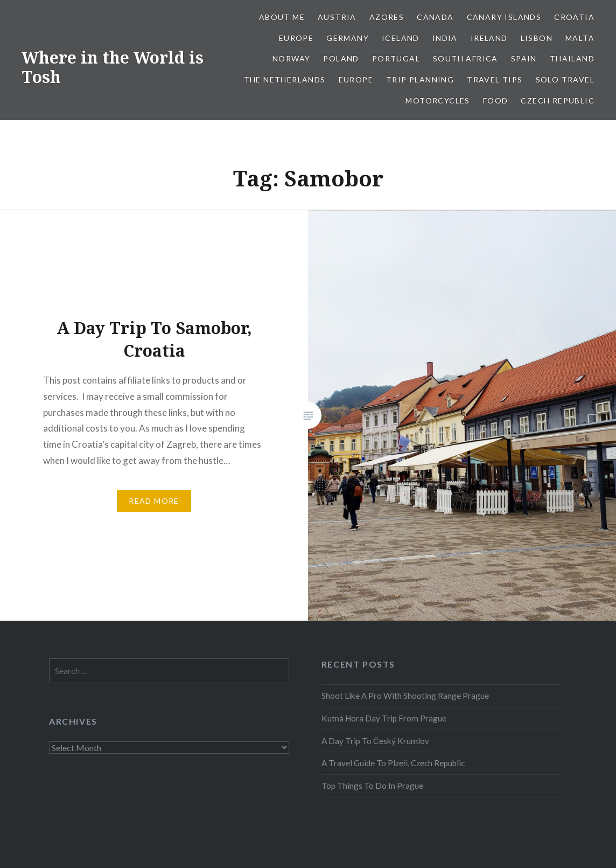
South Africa (465, 58)
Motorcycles (437, 100)
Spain (524, 58)
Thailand (572, 58)
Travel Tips (495, 79)
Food (496, 100)
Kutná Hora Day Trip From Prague (384, 718)
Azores (387, 17)
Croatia (574, 17)
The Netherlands (285, 79)
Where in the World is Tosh (113, 67)
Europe (296, 38)
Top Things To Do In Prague (372, 786)
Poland (341, 58)
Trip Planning (420, 79)
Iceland (401, 38)
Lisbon (537, 38)
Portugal (396, 58)
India (445, 38)
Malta (580, 38)
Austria (337, 17)
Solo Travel (565, 79)
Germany (348, 38)
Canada (435, 17)
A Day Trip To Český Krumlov (375, 741)
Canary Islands (504, 17)
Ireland (489, 38)
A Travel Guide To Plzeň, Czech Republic (393, 763)
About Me (282, 17)
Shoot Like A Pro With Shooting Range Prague (405, 696)
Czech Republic (558, 100)
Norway (291, 58)
